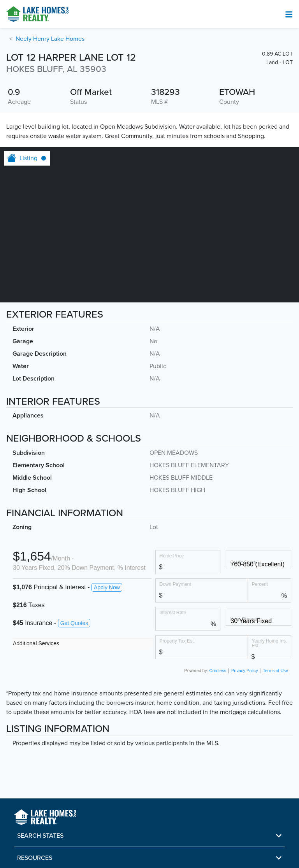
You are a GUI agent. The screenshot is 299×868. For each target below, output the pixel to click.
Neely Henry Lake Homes (50, 39)
